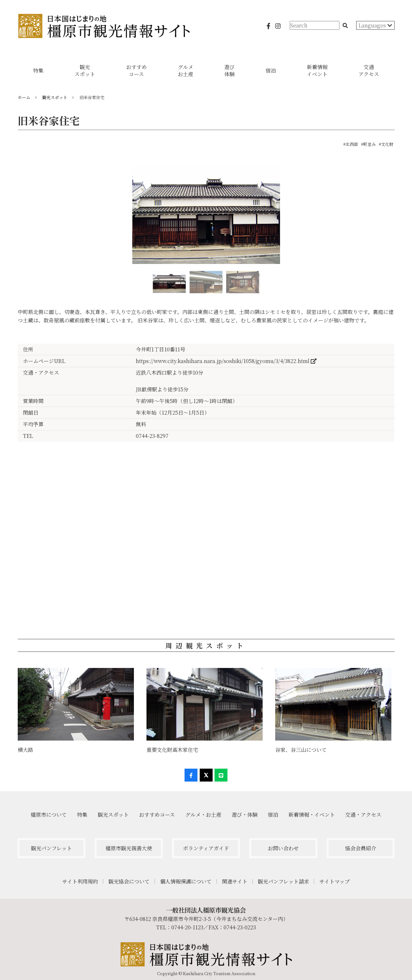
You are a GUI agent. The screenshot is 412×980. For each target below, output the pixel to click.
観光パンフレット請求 (283, 881)
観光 (113, 815)
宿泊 (273, 815)
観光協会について (129, 881)
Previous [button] (18, 217)
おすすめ (157, 815)
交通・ (363, 815)
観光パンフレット (51, 848)
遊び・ (245, 815)
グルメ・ (203, 815)
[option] (206, 217)
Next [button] (394, 217)
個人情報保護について (186, 881)
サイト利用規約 (80, 881)
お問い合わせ (283, 848)
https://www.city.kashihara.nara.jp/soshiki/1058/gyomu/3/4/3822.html (226, 361)
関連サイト (235, 881)
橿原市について (49, 815)
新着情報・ (312, 815)
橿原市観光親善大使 (129, 848)
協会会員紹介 (361, 848)
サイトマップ (335, 881)
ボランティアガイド (206, 848)
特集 (82, 815)
